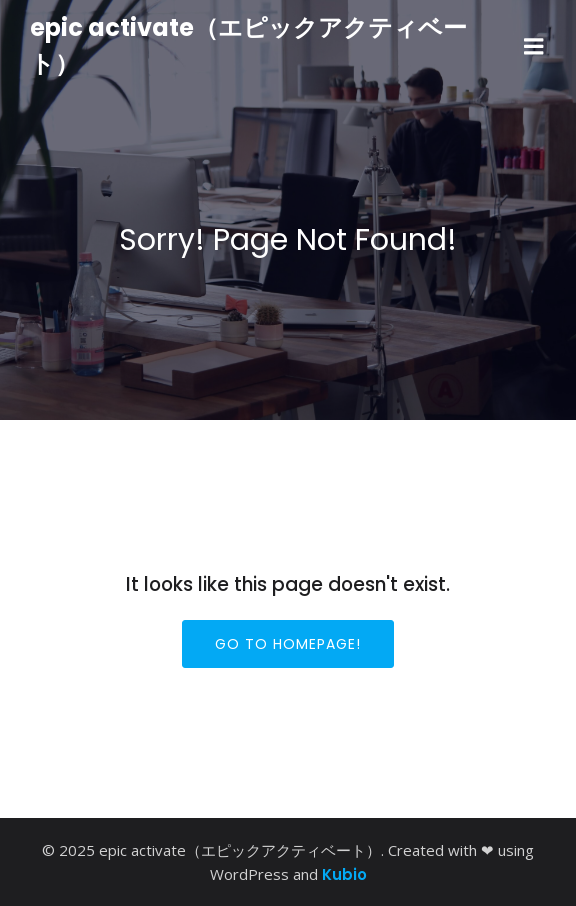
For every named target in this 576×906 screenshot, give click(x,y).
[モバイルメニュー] (534, 47)
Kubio (344, 874)
